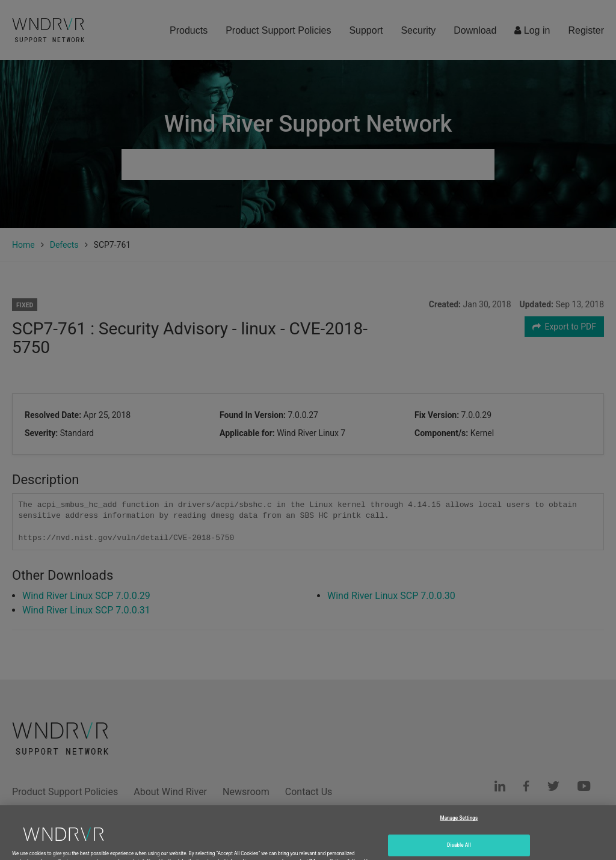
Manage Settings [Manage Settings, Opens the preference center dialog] (459, 828)
